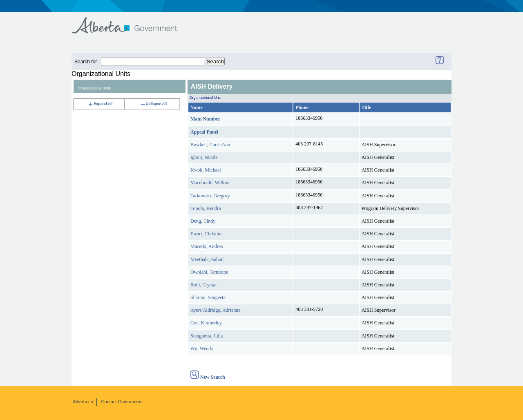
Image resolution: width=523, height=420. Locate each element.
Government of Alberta (131, 21)
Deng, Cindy (203, 221)
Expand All (100, 104)
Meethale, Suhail (207, 259)
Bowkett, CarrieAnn (210, 145)
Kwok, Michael (206, 170)
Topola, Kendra (206, 208)
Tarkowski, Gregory (210, 196)
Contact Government (122, 402)
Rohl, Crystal (203, 285)
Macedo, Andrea (207, 246)
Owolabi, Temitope (209, 272)
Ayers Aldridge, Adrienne (216, 310)
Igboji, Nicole (204, 157)
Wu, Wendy (202, 349)
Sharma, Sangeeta (208, 297)
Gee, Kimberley (206, 323)
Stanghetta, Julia (207, 336)
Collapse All (153, 104)
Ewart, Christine (207, 234)
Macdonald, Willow (210, 183)
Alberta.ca (83, 402)
